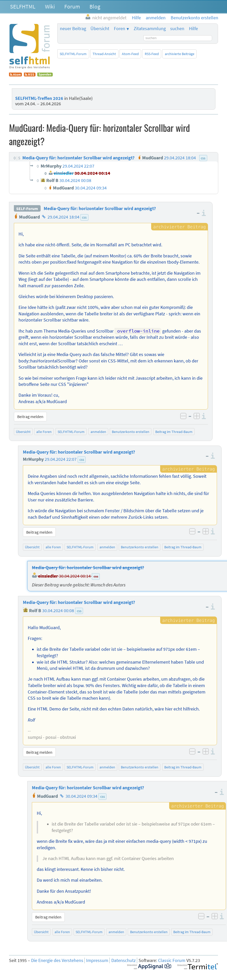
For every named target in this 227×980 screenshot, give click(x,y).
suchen (177, 29)
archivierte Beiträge (180, 54)
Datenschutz (124, 960)
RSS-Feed (152, 54)
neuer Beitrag (73, 29)
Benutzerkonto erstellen (131, 432)
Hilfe (193, 29)
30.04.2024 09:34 (81, 796)
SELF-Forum (27, 209)
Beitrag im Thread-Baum (174, 432)
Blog (95, 6)
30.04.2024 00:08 (58, 611)
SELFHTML (23, 6)
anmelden (98, 432)
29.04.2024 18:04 (63, 217)
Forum (72, 6)
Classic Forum (172, 960)
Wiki (50, 6)
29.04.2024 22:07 (61, 459)
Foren (120, 29)
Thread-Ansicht (104, 54)
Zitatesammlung (150, 29)
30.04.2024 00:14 (75, 576)
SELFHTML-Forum (73, 54)
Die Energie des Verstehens (57, 960)
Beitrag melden (30, 417)
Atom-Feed (130, 54)
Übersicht (100, 29)
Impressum (97, 960)
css (84, 217)
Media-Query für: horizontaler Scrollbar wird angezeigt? (100, 209)
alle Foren (44, 432)
